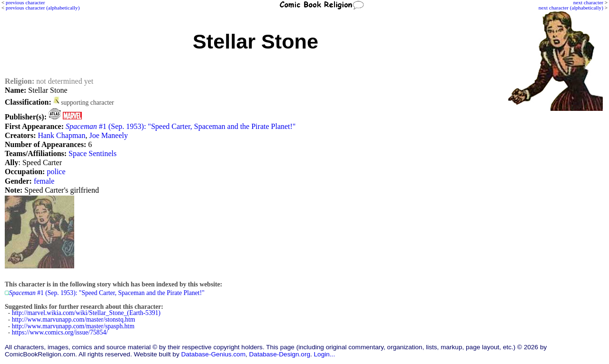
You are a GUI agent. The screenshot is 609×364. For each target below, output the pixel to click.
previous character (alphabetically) (43, 8)
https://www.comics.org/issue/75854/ (60, 332)
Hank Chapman (61, 135)
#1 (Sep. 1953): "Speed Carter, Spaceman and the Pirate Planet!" (181, 126)
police (56, 172)
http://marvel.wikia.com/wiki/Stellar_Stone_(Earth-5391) (86, 313)
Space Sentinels (93, 153)
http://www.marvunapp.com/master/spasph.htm (73, 326)
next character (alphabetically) (571, 8)
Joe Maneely (108, 135)
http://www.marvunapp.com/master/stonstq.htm (74, 320)
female (44, 181)
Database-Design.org (280, 354)
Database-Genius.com (213, 354)
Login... (325, 354)
